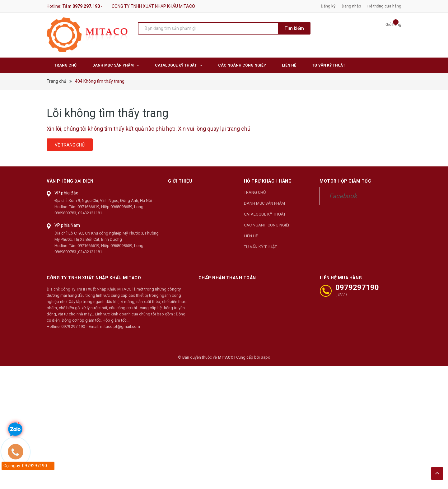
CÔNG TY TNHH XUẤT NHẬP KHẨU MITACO (94, 278)
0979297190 (357, 287)
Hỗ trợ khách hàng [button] (268, 181)
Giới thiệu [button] (180, 181)
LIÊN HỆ (251, 236)
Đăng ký (328, 6)
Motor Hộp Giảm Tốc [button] (345, 181)
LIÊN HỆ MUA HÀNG (341, 278)
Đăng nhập (351, 6)
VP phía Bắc (66, 193)
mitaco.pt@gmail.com (120, 326)
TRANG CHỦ (255, 192)
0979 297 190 (73, 326)
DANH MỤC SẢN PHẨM (264, 203)
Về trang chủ (70, 145)
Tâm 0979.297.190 (81, 6)
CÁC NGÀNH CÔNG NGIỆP (267, 225)
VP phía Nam (67, 225)
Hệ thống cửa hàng (384, 6)
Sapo (266, 357)
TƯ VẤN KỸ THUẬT (260, 247)
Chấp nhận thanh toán (227, 278)
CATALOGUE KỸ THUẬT (265, 214)
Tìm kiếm (294, 28)
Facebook (343, 196)
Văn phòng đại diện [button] (70, 181)
